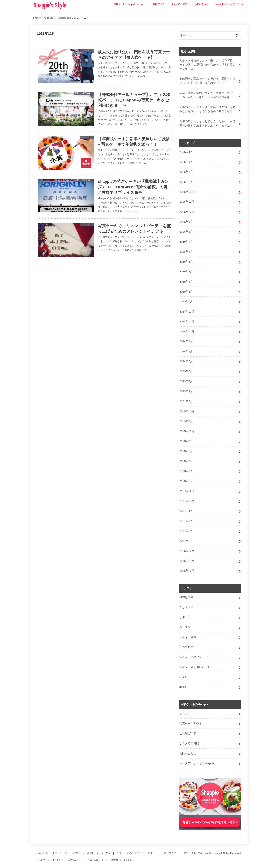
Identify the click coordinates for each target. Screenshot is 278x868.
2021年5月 (186, 399)
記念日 (184, 673)
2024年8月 (186, 349)
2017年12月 (187, 488)
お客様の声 (186, 593)
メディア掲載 (188, 633)
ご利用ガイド (157, 4)
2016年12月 (187, 547)
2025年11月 (187, 201)
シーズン (185, 623)
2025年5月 (186, 260)
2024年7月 (186, 359)
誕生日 (184, 683)
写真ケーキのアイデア (193, 653)
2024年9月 (186, 339)
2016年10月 (187, 567)
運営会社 (127, 855)
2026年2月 (186, 171)
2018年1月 (186, 478)
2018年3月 (186, 458)
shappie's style (210, 848)
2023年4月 (186, 389)
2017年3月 (186, 517)
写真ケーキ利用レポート (195, 663)
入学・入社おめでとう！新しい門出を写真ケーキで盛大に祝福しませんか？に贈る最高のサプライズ (207, 65)
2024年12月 (187, 310)
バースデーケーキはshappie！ (198, 758)
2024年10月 (187, 330)
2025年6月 (186, 250)
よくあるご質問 (179, 4)
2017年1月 (186, 537)
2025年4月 (186, 270)
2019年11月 (187, 409)
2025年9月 (186, 221)
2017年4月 (186, 508)
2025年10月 (187, 211)
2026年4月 (186, 151)
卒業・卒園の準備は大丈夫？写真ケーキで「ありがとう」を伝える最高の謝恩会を (206, 95)
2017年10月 (187, 498)
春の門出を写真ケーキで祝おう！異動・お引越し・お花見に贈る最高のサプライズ (207, 81)
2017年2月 (186, 527)
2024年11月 (187, 320)
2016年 (79, 18)
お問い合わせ (201, 4)
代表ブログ (186, 643)
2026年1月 (186, 181)
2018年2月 (186, 468)
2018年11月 (187, 428)
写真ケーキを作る (191, 719)
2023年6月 (186, 369)
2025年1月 (186, 300)
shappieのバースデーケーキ (230, 4)
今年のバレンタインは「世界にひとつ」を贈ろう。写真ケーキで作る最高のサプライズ (207, 109)
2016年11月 (187, 557)
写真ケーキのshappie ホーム (128, 4)
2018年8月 (186, 438)
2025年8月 (186, 231)
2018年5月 (186, 448)
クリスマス (186, 603)
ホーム (184, 709)
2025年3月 (186, 280)
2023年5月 (186, 379)
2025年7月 (186, 240)
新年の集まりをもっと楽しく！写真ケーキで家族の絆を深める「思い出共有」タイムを (207, 123)
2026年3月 (186, 161)
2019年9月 (186, 419)
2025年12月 (187, 191)
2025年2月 (186, 290)
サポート (185, 613)
